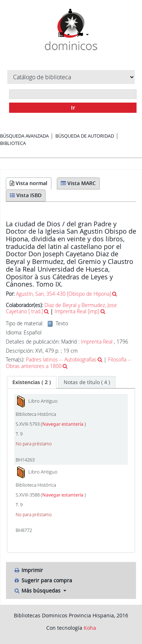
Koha (90, 628)
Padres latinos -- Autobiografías (61, 359)
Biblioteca (13, 143)
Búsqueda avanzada (24, 136)
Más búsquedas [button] (38, 591)
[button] (64, 35)
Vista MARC (78, 183)
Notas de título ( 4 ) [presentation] (87, 382)
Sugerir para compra (43, 580)
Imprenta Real (97, 342)
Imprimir (28, 570)
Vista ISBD (26, 195)
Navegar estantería (63, 424)
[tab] (32, 382)
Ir (73, 108)
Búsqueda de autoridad (85, 136)
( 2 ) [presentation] (32, 382)
